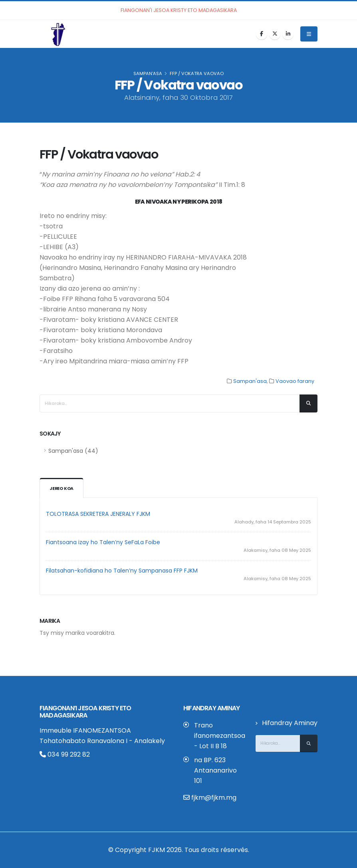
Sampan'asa (148, 73)
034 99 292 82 (65, 754)
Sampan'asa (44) (73, 451)
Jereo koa (62, 489)
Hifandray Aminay (290, 723)
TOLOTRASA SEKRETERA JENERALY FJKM (98, 514)
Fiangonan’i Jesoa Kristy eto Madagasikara (85, 712)
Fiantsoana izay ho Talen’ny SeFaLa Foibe (103, 542)
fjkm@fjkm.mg (214, 798)
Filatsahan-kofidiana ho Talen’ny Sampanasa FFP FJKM (122, 571)
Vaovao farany (295, 381)
